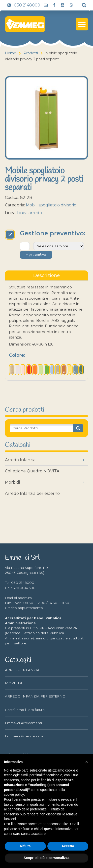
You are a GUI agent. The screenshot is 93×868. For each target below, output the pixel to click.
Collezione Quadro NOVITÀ (32, 471)
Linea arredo (30, 213)
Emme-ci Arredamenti (23, 723)
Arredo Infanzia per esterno (32, 493)
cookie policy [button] (14, 794)
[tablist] (46, 275)
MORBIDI (14, 683)
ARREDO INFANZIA (22, 670)
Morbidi (12, 482)
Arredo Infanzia (20, 460)
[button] (87, 762)
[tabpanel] (46, 331)
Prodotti (31, 53)
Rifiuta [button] (25, 846)
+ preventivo (36, 255)
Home (11, 53)
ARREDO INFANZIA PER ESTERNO (35, 696)
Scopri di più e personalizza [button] (46, 858)
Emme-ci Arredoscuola (24, 736)
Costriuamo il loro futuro (25, 710)
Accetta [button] (68, 846)
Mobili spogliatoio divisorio (51, 205)
